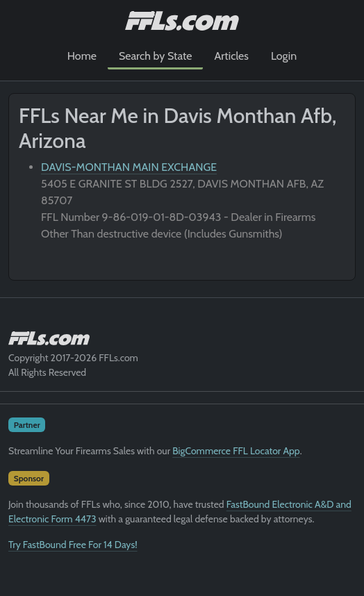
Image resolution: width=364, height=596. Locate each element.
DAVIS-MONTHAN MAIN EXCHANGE (129, 167)
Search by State (156, 56)
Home (82, 56)
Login (284, 56)
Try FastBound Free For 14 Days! (73, 545)
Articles (231, 56)
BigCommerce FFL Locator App (236, 451)
